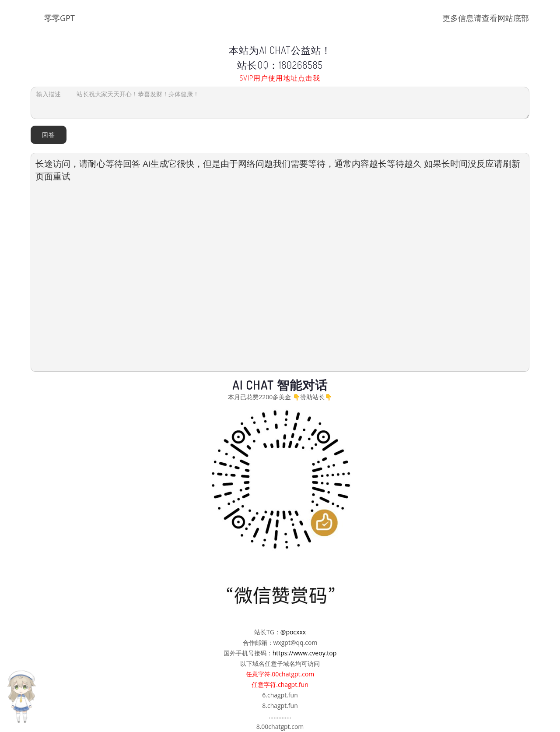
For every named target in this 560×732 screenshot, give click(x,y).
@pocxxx (293, 632)
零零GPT (59, 18)
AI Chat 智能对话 (280, 385)
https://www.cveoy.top (305, 653)
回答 (49, 135)
